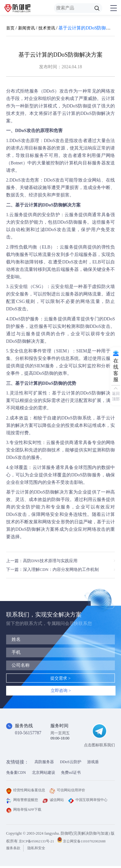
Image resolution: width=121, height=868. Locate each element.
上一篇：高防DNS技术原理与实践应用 (45, 561)
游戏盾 (93, 764)
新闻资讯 (28, 28)
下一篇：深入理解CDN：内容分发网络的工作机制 (56, 570)
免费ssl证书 (71, 774)
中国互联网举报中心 (27, 812)
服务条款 (14, 850)
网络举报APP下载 (71, 812)
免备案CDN (16, 774)
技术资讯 (49, 28)
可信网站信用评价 (71, 792)
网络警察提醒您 (23, 802)
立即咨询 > (61, 692)
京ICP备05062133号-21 (38, 843)
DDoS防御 (77, 106)
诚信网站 (56, 802)
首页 (11, 28)
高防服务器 (44, 764)
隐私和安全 (39, 850)
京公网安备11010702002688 (89, 843)
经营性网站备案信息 (27, 792)
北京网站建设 (44, 774)
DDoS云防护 (71, 764)
